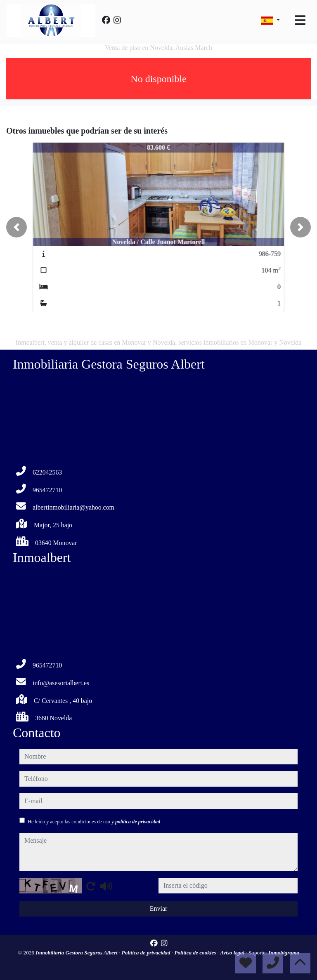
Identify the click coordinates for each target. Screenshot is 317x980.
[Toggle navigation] (300, 20)
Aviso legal (233, 953)
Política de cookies (196, 953)
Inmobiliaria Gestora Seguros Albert (77, 953)
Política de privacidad (147, 953)
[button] (17, 227)
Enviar (159, 908)
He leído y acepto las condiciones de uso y (94, 822)
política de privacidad (138, 822)
